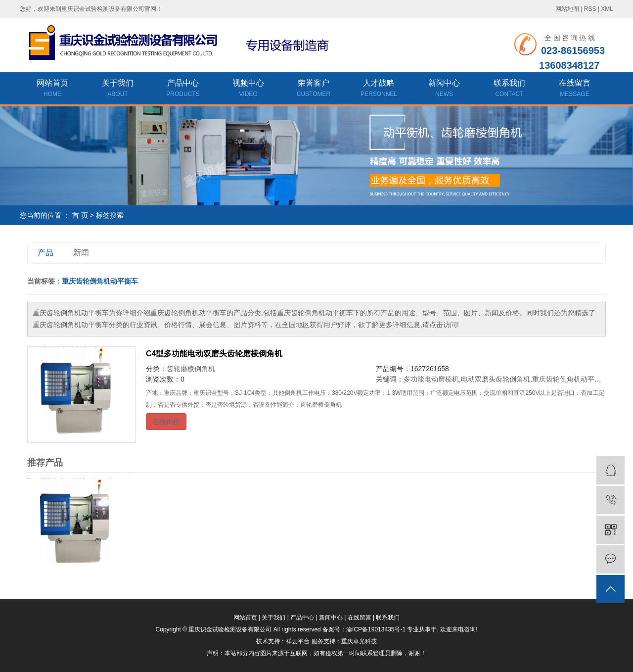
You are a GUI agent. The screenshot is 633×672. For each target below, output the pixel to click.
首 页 (80, 215)
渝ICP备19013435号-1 (376, 629)
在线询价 (166, 422)
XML (607, 9)
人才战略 (379, 89)
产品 (45, 253)
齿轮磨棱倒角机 (191, 369)
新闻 (81, 253)
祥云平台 (298, 641)
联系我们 (509, 89)
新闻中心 (444, 89)
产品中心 (183, 89)
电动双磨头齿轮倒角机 (496, 379)
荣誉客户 (314, 89)
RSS (590, 9)
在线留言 (575, 89)
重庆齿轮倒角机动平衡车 (570, 379)
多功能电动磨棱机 (431, 379)
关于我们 (118, 89)
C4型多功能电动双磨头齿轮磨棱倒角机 (214, 354)
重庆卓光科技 (359, 641)
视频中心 (248, 89)
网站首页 (52, 89)
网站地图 (567, 9)
